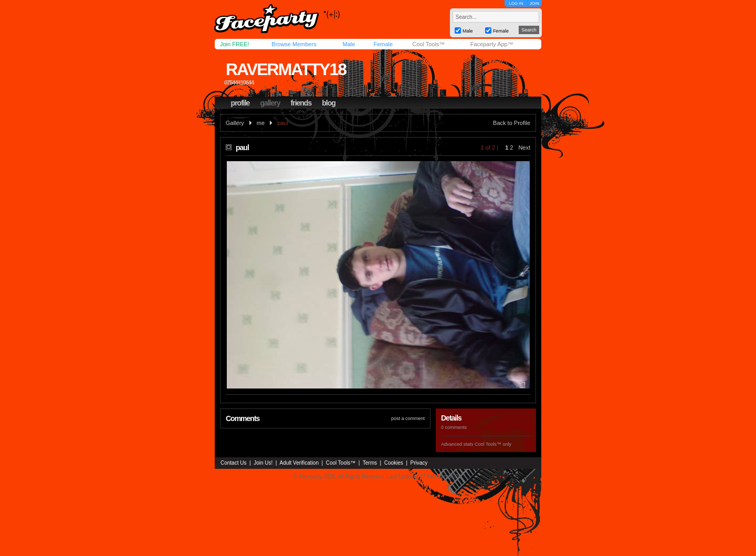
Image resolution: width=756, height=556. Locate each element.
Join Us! (263, 463)
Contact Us (233, 463)
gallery (270, 103)
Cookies (394, 463)
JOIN (534, 3)
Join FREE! (235, 44)
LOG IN (516, 3)
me (261, 123)
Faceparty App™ (492, 44)
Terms (370, 463)
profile (240, 103)
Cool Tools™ (428, 44)
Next (524, 148)
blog (329, 103)
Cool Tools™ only (493, 444)
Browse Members (294, 44)
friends (301, 103)
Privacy (419, 463)
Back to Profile (512, 123)
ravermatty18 (286, 69)
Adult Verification (299, 463)
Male (349, 44)
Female (383, 44)
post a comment (408, 418)
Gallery (235, 123)
